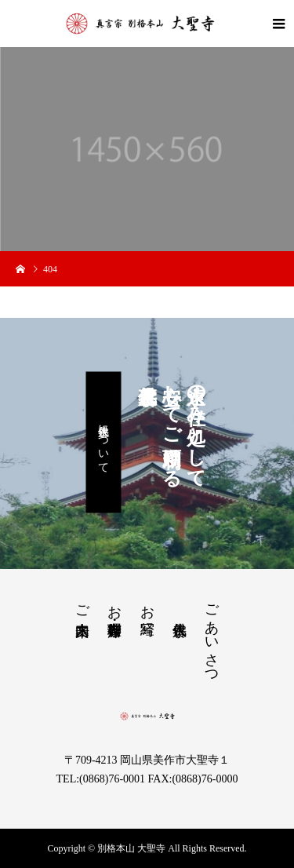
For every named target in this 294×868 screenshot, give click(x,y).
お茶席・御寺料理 (114, 604)
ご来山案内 (82, 604)
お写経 (147, 604)
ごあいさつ (212, 636)
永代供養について (104, 443)
